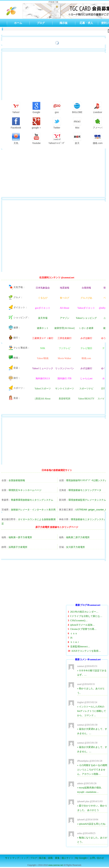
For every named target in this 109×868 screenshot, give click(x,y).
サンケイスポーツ (65, 389)
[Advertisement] (87, 582)
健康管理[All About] (64, 328)
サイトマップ (12, 858)
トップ (25, 858)
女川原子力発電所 (75, 547)
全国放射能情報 (17, 480)
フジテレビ (65, 348)
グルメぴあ (86, 298)
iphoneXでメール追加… (83, 625)
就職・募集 (54, 858)
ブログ (41, 23)
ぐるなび (43, 298)
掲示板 (64, 23)
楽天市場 (43, 318)
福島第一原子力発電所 (20, 537)
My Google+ (82, 858)
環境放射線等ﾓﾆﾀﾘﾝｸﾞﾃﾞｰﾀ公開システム (87, 480)
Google (36, 108)
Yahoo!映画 (43, 358)
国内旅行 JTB (64, 379)
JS (71, 638)
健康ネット (43, 328)
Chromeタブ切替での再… (83, 629)
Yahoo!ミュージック (43, 368)
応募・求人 (86, 23)
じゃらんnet (86, 379)
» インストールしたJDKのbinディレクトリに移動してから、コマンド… (92, 711)
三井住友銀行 (65, 338)
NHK (43, 348)
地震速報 (65, 288)
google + (36, 123)
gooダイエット (43, 308)
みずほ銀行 (86, 338)
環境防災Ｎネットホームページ (25, 490)
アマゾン (65, 318)
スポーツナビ (86, 389)
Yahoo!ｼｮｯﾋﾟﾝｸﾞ (57, 139)
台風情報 (86, 288)
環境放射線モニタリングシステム (88, 519)
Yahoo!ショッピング (86, 318)
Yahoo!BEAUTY (86, 399)
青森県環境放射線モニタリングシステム (32, 500)
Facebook (16, 123)
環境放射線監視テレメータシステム (87, 500)
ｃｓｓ (74, 633)
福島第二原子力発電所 (78, 537)
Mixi (77, 123)
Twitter (57, 123)
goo (57, 108)
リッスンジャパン (65, 368)
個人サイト (67, 858)
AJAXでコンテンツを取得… (86, 651)
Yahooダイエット (86, 308)
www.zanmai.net (56, 865)
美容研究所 (65, 399)
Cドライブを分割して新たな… (86, 616)
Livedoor (98, 108)
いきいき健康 (86, 328)
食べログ (65, 298)
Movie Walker (65, 358)
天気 (16, 139)
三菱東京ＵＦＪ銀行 (43, 338)
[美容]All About (43, 399)
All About (65, 308)
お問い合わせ (97, 858)
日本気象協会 (43, 288)
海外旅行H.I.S (43, 379)
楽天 (77, 139)
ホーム (18, 23)
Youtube (36, 139)
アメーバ (98, 123)
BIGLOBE (77, 108)
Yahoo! (16, 108)
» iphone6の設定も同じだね (91, 824)
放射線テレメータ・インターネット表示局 (33, 510)
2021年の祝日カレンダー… (84, 612)
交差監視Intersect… (80, 647)
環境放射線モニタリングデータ (85, 490)
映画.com (86, 358)
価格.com (98, 139)
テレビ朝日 (86, 348)
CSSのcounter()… (79, 621)
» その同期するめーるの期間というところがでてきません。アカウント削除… (92, 770)
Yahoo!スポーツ (43, 389)
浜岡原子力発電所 (18, 547)
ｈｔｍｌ (75, 642)
